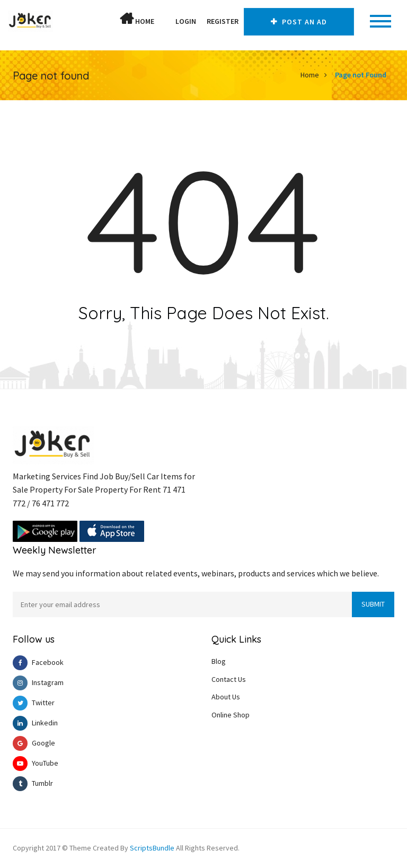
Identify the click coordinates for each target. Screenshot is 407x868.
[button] (165, 21)
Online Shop (231, 715)
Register (223, 21)
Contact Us (229, 679)
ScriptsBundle (152, 848)
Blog (219, 661)
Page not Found (361, 75)
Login (186, 21)
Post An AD (299, 22)
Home (137, 19)
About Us (226, 697)
